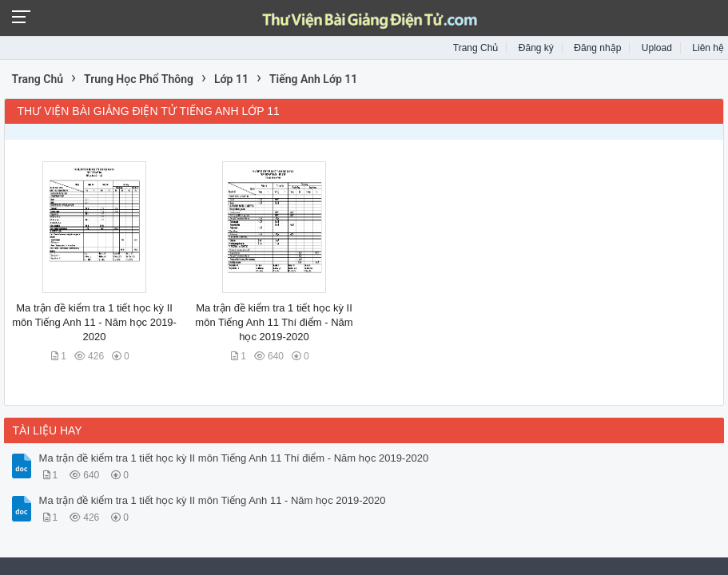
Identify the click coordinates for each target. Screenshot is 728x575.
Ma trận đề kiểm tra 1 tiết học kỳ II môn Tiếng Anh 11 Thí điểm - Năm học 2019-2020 (274, 322)
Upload (657, 48)
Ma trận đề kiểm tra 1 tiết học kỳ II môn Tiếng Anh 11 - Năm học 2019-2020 (94, 322)
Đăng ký (536, 48)
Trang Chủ (476, 48)
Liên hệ (708, 48)
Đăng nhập (597, 48)
